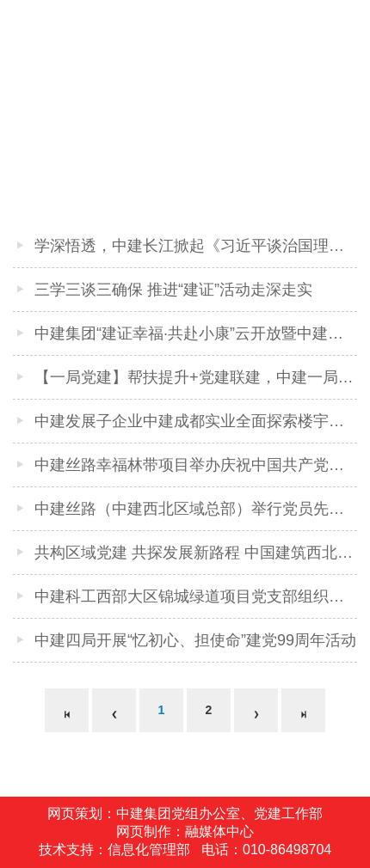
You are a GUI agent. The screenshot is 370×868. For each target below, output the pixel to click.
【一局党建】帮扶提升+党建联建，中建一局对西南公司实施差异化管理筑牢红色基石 (196, 377)
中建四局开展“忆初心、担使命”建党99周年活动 (195, 640)
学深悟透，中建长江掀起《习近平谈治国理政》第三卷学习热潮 (196, 246)
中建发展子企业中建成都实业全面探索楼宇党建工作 (196, 421)
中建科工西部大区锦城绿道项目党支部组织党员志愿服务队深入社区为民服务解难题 (196, 596)
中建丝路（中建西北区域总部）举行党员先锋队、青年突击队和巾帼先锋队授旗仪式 (196, 509)
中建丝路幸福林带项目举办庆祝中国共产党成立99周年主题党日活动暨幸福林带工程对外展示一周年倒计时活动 (196, 465)
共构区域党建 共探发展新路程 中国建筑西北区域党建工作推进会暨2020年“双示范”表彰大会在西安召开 (196, 553)
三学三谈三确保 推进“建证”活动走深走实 (173, 290)
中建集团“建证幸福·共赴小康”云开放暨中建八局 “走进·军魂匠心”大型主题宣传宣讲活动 (196, 333)
